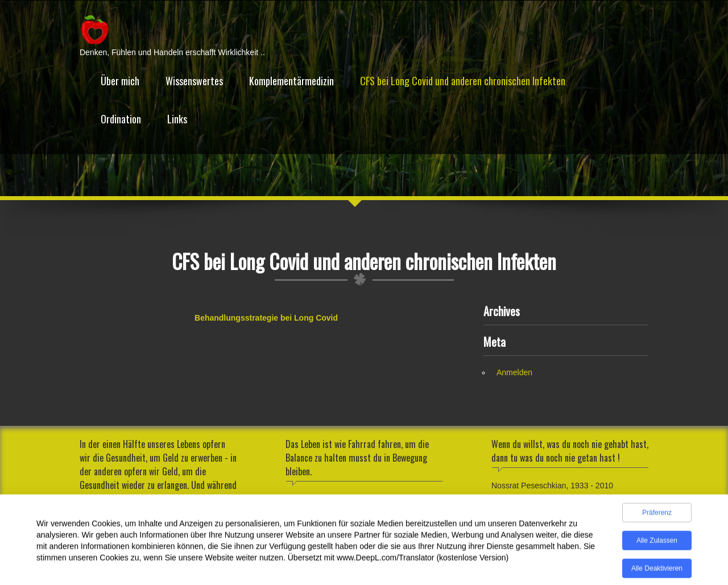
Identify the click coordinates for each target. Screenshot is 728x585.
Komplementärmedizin (291, 81)
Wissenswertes (194, 81)
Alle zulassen (657, 543)
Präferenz (657, 516)
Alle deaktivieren (657, 571)
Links (177, 119)
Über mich (120, 81)
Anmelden (514, 372)
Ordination (121, 119)
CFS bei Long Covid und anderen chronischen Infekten (463, 81)
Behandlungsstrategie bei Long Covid (266, 318)
